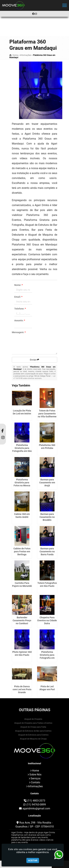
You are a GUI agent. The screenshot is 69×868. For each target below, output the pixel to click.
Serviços (35, 778)
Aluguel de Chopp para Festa (33, 727)
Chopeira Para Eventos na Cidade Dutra (47, 620)
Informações (35, 786)
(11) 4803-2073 (36, 801)
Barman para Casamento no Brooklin (47, 517)
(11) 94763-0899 (36, 805)
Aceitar (33, 860)
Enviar (34, 360)
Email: (18, 297)
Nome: (18, 285)
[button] (65, 5)
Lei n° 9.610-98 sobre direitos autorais (34, 377)
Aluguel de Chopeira (33, 719)
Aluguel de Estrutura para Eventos (33, 735)
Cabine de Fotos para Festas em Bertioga (22, 551)
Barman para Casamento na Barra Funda (47, 551)
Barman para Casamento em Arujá (47, 483)
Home (35, 771)
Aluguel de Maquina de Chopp (33, 739)
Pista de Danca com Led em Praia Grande (22, 689)
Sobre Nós (35, 775)
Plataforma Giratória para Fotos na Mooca (22, 483)
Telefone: (20, 309)
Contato (35, 782)
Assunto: (20, 320)
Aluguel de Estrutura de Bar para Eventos (33, 731)
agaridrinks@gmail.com (36, 808)
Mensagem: (19, 332)
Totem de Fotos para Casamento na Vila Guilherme (47, 414)
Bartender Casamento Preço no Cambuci (22, 620)
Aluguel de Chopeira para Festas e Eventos (33, 723)
